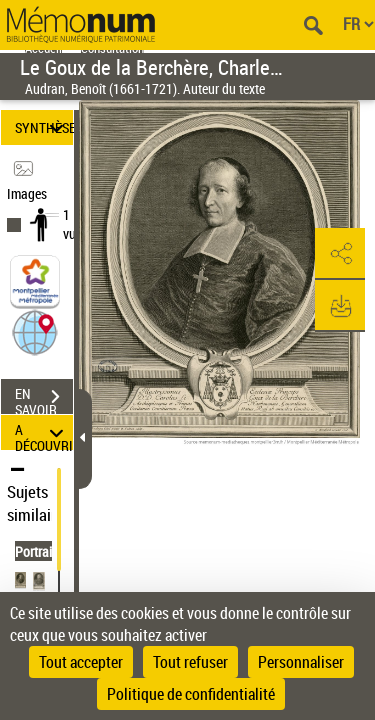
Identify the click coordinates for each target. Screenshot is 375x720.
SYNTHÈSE (44, 127)
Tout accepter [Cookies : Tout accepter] (81, 662)
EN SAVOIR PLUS (44, 399)
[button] (35, 331)
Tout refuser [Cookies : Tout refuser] (190, 662)
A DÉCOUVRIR (44, 432)
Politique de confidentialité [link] (191, 694)
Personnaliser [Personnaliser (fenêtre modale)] (301, 662)
